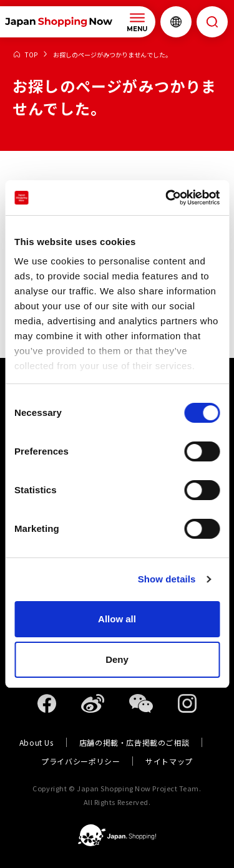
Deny (117, 659)
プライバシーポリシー (80, 761)
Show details (167, 579)
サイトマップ (169, 761)
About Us (37, 742)
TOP (31, 55)
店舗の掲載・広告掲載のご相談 (134, 742)
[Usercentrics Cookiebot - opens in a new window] (167, 198)
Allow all (117, 619)
